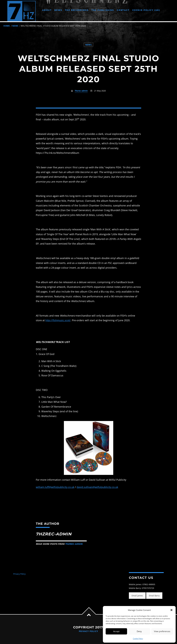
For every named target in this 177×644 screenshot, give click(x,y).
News (58, 10)
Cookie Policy (138, 639)
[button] (171, 610)
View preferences (162, 631)
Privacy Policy (19, 574)
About (47, 10)
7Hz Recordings (77, 10)
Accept (116, 631)
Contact (123, 10)
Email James (137, 596)
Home (7, 26)
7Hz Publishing (103, 10)
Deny (139, 631)
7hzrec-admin (81, 91)
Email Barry (154, 596)
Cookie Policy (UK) (146, 10)
